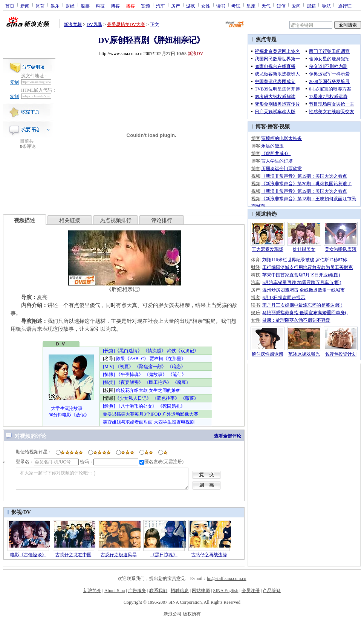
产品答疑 (272, 591)
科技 (100, 6)
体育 (40, 6)
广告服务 (137, 591)
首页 (10, 6)
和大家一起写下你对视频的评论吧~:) (102, 479)
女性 (206, 6)
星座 (251, 6)
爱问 (296, 6)
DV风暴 (94, 25)
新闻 (25, 6)
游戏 (191, 6)
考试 (236, 6)
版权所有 (192, 614)
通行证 (345, 6)
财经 (70, 6)
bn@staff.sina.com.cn (226, 578)
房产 (176, 6)
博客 (115, 6)
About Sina (115, 591)
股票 (85, 6)
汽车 (161, 6)
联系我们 (158, 591)
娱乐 (55, 6)
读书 (221, 6)
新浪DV (195, 54)
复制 (14, 82)
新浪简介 (92, 591)
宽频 (145, 6)
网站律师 (201, 591)
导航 (326, 6)
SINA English (226, 591)
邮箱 (311, 6)
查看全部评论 (228, 436)
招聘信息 (180, 591)
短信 (281, 6)
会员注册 (251, 591)
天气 (266, 6)
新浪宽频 (73, 25)
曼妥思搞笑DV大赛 (126, 25)
